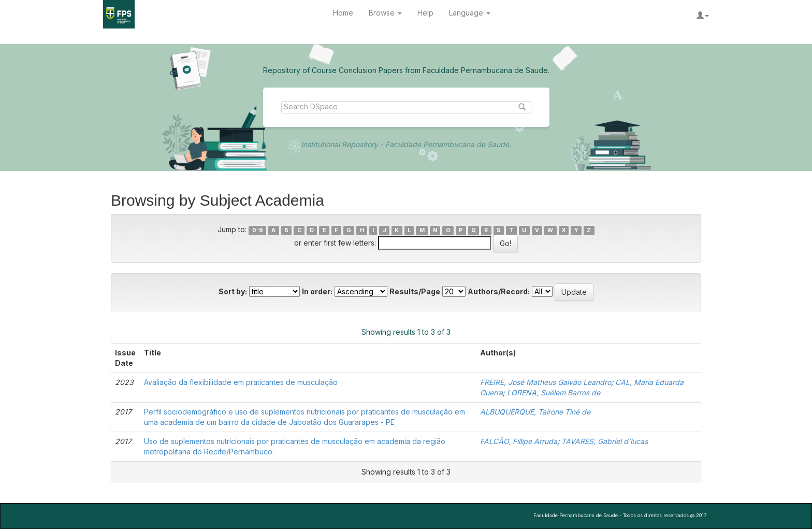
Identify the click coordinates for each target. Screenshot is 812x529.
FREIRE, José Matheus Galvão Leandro (546, 382)
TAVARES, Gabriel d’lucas (605, 441)
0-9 (258, 230)
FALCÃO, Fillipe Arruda (519, 441)
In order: (317, 291)
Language (470, 13)
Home (343, 13)
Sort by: (233, 291)
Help (425, 13)
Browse (385, 13)
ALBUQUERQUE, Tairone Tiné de (535, 412)
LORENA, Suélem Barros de (554, 392)
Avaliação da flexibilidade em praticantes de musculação (241, 382)
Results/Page (415, 291)
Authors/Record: (499, 291)
